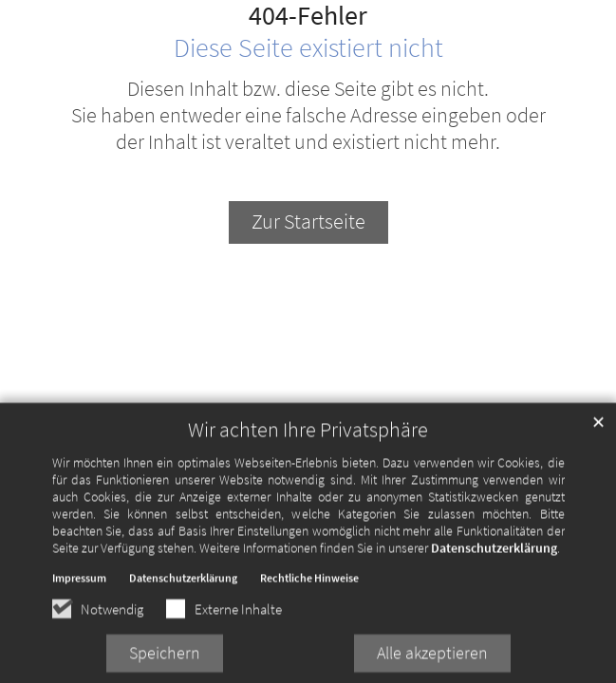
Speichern (165, 663)
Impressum (79, 588)
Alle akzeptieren (432, 663)
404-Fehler (308, 16)
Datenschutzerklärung (494, 558)
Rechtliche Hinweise (309, 588)
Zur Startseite (308, 222)
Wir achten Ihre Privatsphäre (308, 440)
